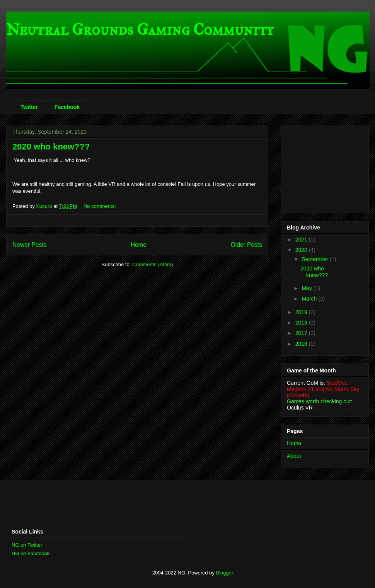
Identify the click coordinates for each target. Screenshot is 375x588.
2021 (302, 240)
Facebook (67, 107)
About (294, 456)
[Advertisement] (102, 503)
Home (139, 245)
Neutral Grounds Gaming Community (140, 30)
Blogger (225, 573)
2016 (302, 344)
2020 (302, 250)
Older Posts (246, 245)
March (310, 299)
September (315, 259)
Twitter (29, 107)
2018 (302, 323)
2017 (302, 333)
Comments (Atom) (153, 264)
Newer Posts (29, 245)
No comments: (100, 206)
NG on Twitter (27, 545)
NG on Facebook (31, 553)
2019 (302, 312)
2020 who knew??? (51, 147)
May (307, 288)
